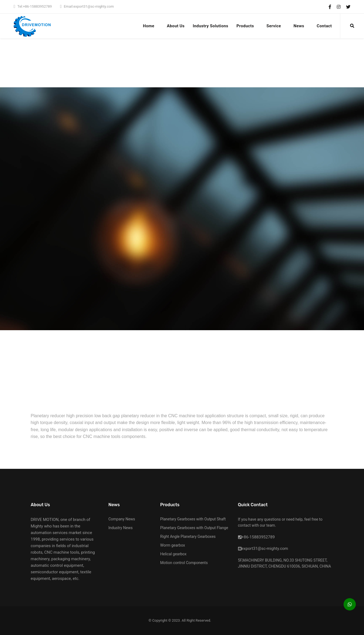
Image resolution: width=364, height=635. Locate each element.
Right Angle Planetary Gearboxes (188, 536)
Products (245, 26)
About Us (176, 26)
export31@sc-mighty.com (94, 6)
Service (274, 26)
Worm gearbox (173, 545)
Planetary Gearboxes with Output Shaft (193, 519)
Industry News (121, 528)
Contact (324, 26)
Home (149, 26)
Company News (122, 519)
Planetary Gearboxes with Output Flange (194, 528)
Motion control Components (184, 563)
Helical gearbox (173, 554)
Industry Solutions (210, 26)
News (299, 26)
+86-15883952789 (37, 6)
